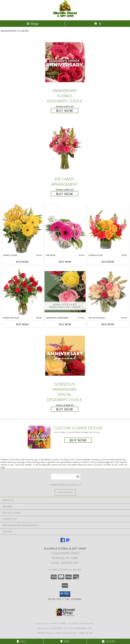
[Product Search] (66, 477)
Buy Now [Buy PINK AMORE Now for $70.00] (65, 262)
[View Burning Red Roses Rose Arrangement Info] (22, 292)
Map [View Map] (65, 641)
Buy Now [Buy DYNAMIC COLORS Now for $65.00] (108, 262)
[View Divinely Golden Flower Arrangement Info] (22, 229)
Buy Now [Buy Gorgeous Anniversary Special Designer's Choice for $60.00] (65, 409)
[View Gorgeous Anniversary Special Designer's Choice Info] (65, 356)
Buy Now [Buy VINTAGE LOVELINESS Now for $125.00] (108, 324)
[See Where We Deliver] (65, 492)
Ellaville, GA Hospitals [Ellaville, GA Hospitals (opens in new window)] (82, 623)
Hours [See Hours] (108, 641)
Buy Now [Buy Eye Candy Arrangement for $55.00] (65, 194)
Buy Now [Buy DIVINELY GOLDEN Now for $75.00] (22, 262)
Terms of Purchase (66, 633)
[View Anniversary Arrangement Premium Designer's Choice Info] (65, 292)
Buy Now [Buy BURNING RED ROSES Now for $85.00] (22, 324)
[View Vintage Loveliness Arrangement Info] (108, 292)
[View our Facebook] (63, 541)
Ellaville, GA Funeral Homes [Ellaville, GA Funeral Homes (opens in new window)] (51, 623)
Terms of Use (86, 633)
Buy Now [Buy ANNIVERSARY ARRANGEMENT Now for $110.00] (65, 324)
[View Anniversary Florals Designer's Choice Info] (65, 62)
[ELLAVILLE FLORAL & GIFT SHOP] (65, 16)
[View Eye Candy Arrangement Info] (65, 148)
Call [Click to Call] (22, 641)
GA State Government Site (78, 628)
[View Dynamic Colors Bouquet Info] (108, 229)
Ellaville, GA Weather (50, 628)
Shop (32, 24)
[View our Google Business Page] (68, 541)
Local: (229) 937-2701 (65, 563)
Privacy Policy (45, 633)
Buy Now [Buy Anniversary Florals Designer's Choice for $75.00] (65, 111)
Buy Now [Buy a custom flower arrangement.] (78, 440)
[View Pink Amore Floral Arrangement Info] (65, 229)
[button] (65, 594)
